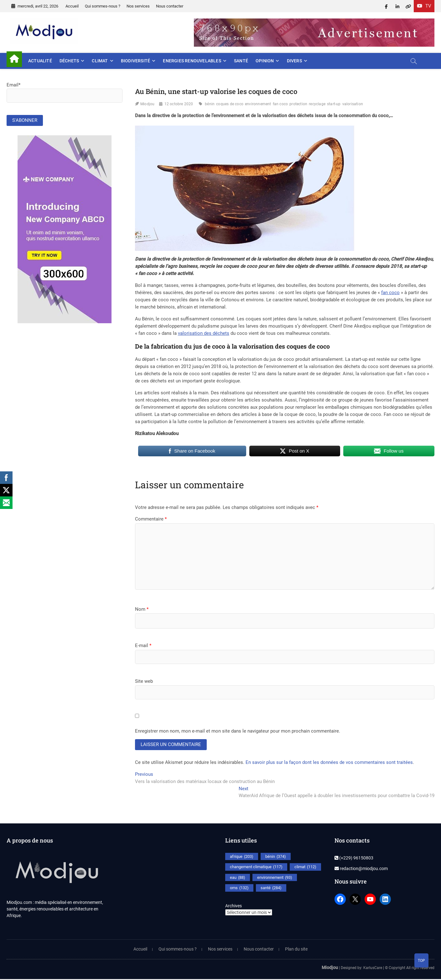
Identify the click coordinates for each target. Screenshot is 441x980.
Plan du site (296, 950)
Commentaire (151, 519)
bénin (210, 104)
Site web (144, 681)
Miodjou (147, 104)
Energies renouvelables (192, 61)
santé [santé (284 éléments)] (271, 889)
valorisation (353, 104)
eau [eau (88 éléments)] (238, 878)
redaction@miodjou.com (361, 869)
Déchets (69, 61)
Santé (241, 61)
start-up (334, 104)
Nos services (138, 6)
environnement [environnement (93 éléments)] (275, 878)
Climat (100, 61)
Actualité (40, 61)
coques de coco (230, 104)
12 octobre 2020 (179, 104)
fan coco (280, 104)
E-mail (143, 646)
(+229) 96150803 (354, 858)
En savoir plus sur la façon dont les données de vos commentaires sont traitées (329, 763)
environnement (258, 104)
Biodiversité (135, 61)
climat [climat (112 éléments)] (305, 868)
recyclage (317, 104)
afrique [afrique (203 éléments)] (242, 857)
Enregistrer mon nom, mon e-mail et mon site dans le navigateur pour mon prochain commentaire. (238, 731)
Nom (142, 609)
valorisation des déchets (204, 333)
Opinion (265, 61)
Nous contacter (170, 6)
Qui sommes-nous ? (103, 6)
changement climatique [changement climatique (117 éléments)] (256, 868)
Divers (294, 61)
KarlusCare (373, 968)
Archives (233, 906)
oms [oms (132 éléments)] (239, 889)
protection (298, 104)
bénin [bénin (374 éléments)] (276, 857)
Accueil (72, 6)
